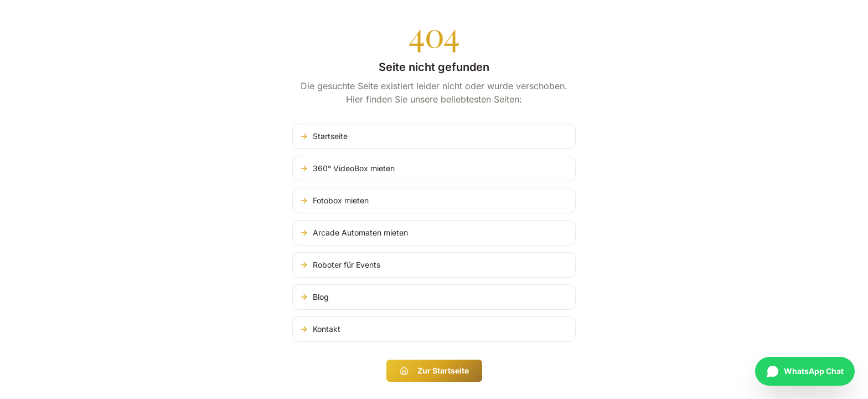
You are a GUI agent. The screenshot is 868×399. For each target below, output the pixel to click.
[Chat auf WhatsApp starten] (805, 371)
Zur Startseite (434, 370)
